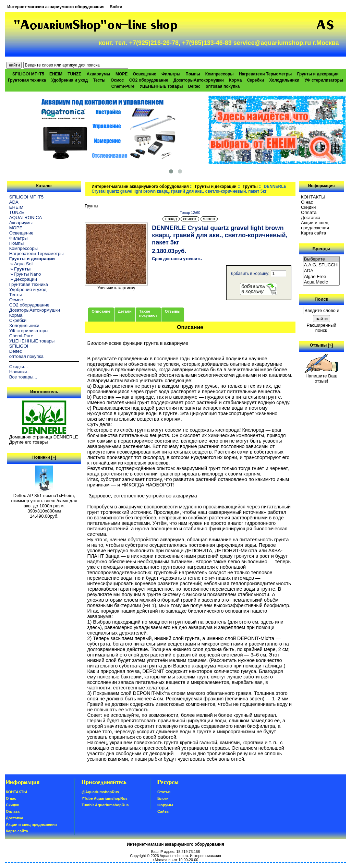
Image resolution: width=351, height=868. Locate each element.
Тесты (99, 80)
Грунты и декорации (216, 186)
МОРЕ (122, 74)
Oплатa (309, 212)
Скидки (308, 207)
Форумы (165, 805)
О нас (307, 202)
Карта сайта (313, 233)
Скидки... (19, 367)
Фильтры (171, 74)
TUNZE (74, 74)
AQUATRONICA (26, 218)
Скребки (256, 80)
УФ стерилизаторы (324, 80)
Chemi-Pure (123, 86)
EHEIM (56, 74)
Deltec (194, 86)
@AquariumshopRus (100, 792)
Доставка (311, 218)
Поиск (322, 299)
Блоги (163, 798)
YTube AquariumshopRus (105, 798)
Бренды (321, 249)
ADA (14, 202)
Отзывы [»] (321, 345)
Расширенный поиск (321, 328)
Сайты (164, 811)
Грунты (250, 186)
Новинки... (20, 372)
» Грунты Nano (25, 274)
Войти (116, 7)
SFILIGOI (19, 346)
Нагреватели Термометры (265, 74)
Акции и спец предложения (315, 225)
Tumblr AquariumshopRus (105, 805)
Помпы (193, 74)
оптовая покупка (223, 86)
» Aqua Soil (21, 264)
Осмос (117, 80)
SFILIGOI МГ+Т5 (28, 74)
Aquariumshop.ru (174, 856)
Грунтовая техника (27, 80)
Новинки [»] (44, 457)
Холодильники (285, 80)
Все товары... (23, 377)
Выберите (322, 259)
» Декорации (23, 279)
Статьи (164, 792)
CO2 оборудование (149, 80)
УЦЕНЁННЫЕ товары (161, 86)
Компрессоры (220, 74)
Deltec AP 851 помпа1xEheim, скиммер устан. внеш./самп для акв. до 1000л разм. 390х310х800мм (44, 501)
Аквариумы (99, 74)
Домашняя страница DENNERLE (44, 437)
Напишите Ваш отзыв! (321, 376)
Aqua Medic (322, 282)
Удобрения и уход (69, 80)
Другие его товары (29, 442)
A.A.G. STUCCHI (322, 265)
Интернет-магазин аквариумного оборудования (56, 7)
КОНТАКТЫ (313, 197)
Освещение (145, 74)
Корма (235, 80)
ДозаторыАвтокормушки (199, 80)
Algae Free (322, 277)
